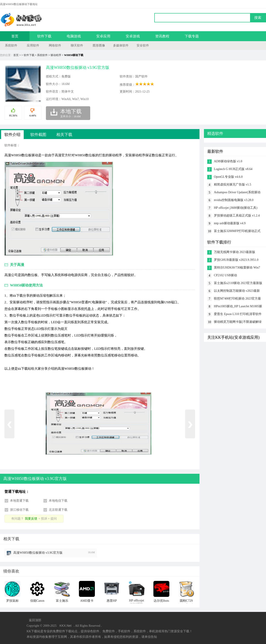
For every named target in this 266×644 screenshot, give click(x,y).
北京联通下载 (58, 510)
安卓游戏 (133, 36)
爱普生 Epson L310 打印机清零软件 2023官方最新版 (238, 314)
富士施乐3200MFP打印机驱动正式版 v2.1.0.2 (237, 231)
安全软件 (143, 45)
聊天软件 (77, 45)
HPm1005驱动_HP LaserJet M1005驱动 (238, 307)
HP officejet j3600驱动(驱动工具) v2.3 (236, 208)
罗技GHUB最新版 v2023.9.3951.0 (236, 260)
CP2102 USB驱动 (225, 275)
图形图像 (99, 45)
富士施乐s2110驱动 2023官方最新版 (238, 283)
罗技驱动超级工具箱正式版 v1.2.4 (237, 216)
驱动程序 (56, 55)
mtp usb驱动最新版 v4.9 (230, 223)
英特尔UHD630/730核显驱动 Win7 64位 (237, 268)
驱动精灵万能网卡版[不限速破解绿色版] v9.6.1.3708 (238, 322)
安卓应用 (103, 36)
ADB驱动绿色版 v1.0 (228, 161)
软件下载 (44, 36)
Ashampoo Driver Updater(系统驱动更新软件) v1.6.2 (237, 193)
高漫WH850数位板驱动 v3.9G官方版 (38, 553)
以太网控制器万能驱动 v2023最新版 (237, 291)
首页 (15, 36)
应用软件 (33, 45)
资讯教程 (162, 36)
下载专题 (192, 36)
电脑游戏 (74, 36)
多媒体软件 (121, 45)
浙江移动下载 (19, 510)
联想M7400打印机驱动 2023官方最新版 (237, 299)
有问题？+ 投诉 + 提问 (34, 519)
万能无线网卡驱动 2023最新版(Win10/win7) (235, 252)
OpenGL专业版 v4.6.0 (228, 177)
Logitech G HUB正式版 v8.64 (233, 169)
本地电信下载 (58, 501)
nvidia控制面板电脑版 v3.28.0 (234, 200)
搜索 (258, 18)
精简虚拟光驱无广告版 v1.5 (233, 185)
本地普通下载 (19, 501)
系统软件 (11, 45)
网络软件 (55, 45)
